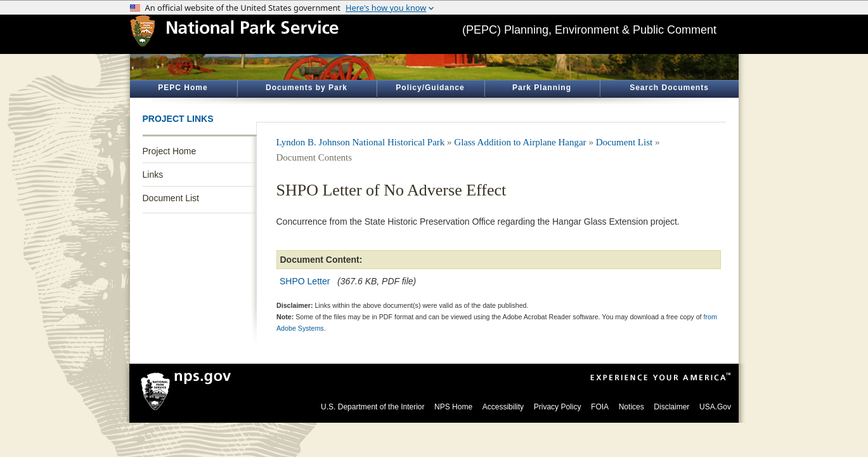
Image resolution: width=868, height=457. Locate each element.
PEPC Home (183, 88)
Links (153, 175)
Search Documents (669, 88)
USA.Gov (715, 407)
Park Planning (542, 88)
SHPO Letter (305, 281)
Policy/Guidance (430, 88)
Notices (632, 407)
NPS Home (453, 407)
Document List (171, 198)
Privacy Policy (558, 407)
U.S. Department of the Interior (372, 407)
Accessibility (503, 407)
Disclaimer (671, 407)
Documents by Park (307, 88)
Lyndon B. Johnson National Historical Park (361, 142)
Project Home (170, 151)
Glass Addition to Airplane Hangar (520, 142)
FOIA (600, 407)
